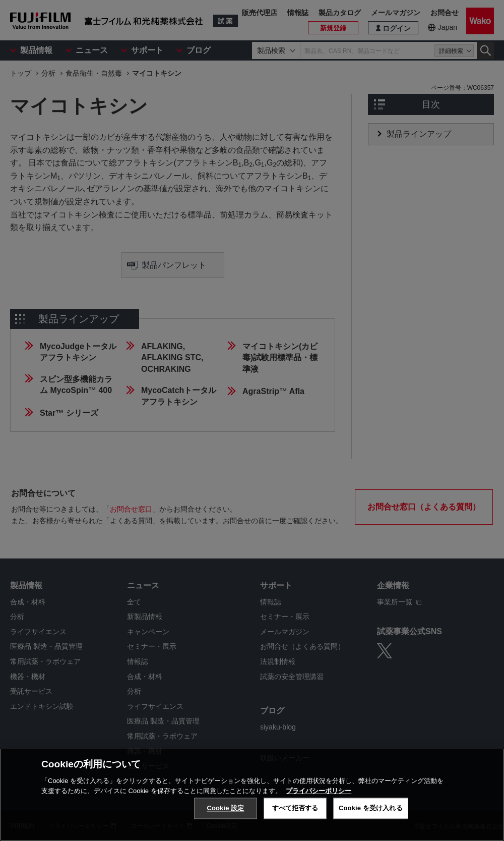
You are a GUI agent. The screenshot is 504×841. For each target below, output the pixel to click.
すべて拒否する (295, 815)
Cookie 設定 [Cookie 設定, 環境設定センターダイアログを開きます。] (225, 815)
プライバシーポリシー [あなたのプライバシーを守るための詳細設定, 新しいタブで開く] (319, 797)
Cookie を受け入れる (371, 815)
